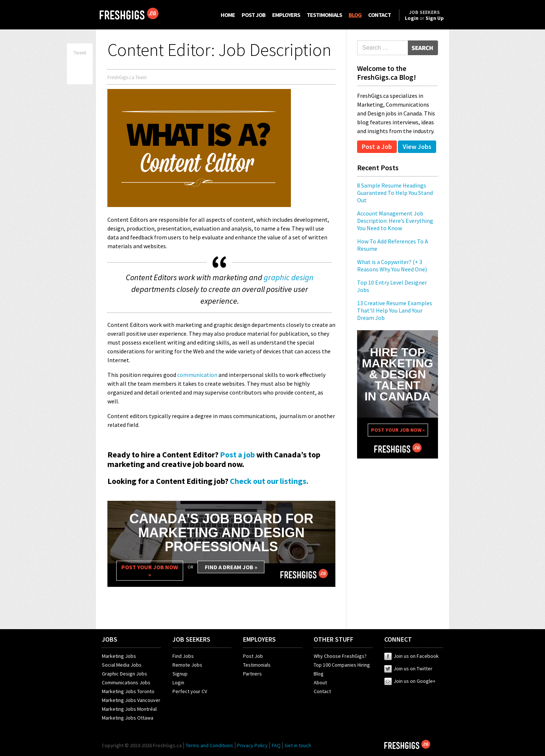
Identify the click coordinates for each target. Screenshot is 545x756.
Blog (319, 674)
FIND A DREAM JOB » (231, 567)
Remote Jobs (187, 665)
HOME (228, 15)
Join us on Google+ (410, 681)
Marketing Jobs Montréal (129, 709)
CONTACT (380, 15)
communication (197, 375)
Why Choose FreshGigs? (340, 656)
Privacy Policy (252, 745)
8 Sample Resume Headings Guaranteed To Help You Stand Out (395, 193)
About (320, 682)
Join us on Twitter (408, 668)
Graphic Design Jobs (124, 674)
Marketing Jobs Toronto (128, 691)
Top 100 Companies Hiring (342, 665)
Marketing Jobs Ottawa (128, 718)
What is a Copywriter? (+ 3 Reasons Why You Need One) (392, 265)
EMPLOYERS (286, 15)
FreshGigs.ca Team (127, 77)
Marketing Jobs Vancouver (131, 700)
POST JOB (254, 15)
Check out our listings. (269, 481)
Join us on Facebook (412, 656)
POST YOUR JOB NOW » (150, 571)
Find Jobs (183, 656)
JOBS (110, 639)
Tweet (80, 53)
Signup (180, 674)
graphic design (289, 277)
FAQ (276, 745)
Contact (322, 691)
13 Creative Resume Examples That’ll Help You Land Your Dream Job (395, 310)
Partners (252, 674)
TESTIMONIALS (324, 15)
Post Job (253, 656)
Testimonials (257, 665)
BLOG (355, 15)
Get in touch (298, 745)
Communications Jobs (126, 682)
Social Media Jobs (122, 665)
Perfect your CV (190, 691)
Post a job (237, 454)
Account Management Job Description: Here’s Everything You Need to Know (395, 221)
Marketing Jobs (119, 656)
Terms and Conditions (209, 745)
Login (178, 682)
